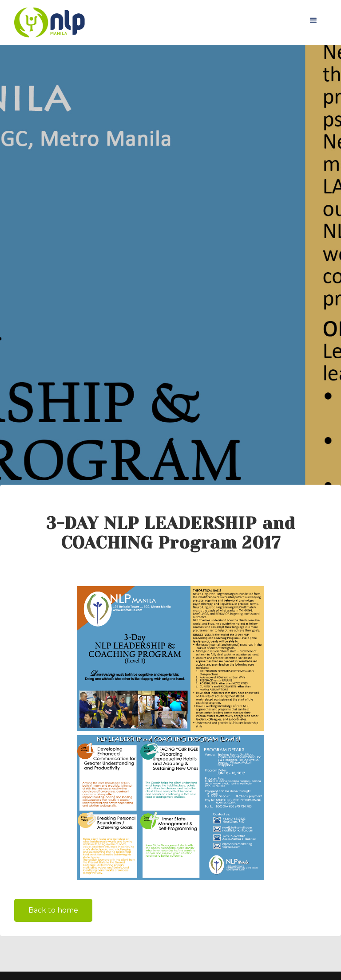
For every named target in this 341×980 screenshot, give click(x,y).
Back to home (53, 910)
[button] (313, 20)
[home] (50, 22)
